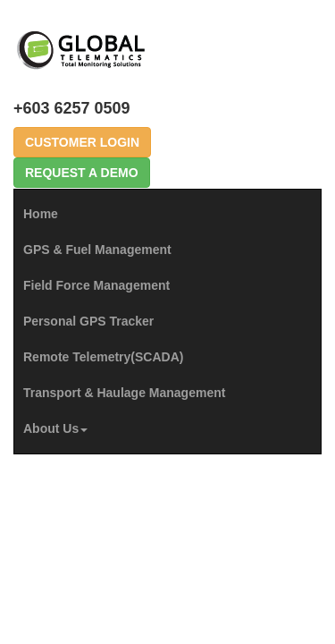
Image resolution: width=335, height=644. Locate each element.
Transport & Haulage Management (124, 393)
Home (41, 214)
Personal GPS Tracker (88, 321)
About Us (55, 428)
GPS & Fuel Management (97, 250)
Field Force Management (96, 285)
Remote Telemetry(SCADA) (103, 357)
